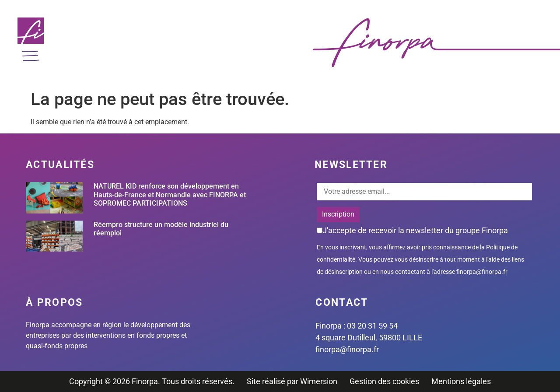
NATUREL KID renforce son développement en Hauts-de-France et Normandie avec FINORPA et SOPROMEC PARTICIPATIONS (170, 194)
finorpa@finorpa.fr (482, 272)
